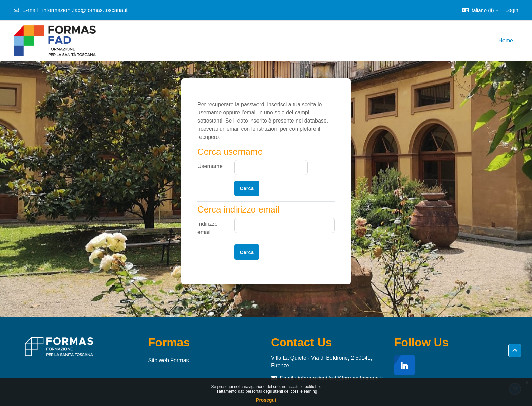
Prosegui (266, 400)
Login (512, 10)
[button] (480, 10)
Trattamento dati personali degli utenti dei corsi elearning (266, 391)
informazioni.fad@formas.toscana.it (85, 10)
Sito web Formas (169, 360)
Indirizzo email (208, 228)
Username (210, 166)
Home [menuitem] (506, 41)
